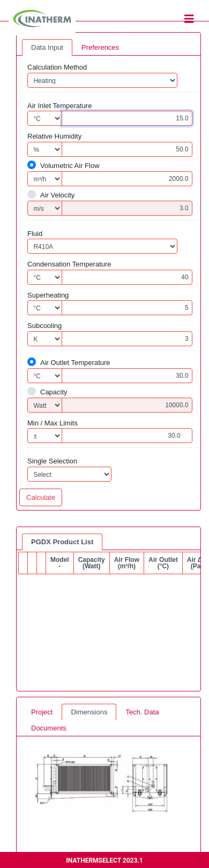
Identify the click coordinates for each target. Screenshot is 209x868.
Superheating (48, 295)
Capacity (54, 392)
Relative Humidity (54, 136)
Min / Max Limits (53, 423)
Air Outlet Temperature (75, 363)
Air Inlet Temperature (59, 106)
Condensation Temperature (69, 264)
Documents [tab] (49, 728)
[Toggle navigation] (189, 19)
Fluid (35, 234)
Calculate (41, 497)
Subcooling (44, 326)
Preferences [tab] (100, 47)
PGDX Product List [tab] (62, 542)
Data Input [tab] (47, 47)
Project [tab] (42, 712)
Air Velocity (57, 195)
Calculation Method (57, 67)
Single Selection (52, 461)
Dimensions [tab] (89, 712)
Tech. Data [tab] (142, 712)
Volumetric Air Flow (70, 166)
